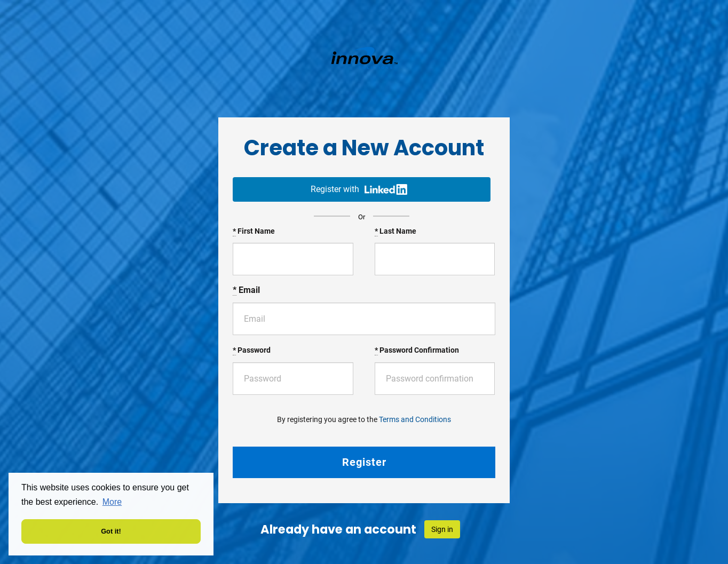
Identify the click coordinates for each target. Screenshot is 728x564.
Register (364, 462)
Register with (359, 189)
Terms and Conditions (415, 419)
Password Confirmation (417, 351)
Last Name (395, 232)
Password (252, 351)
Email (246, 290)
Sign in (442, 529)
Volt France (364, 58)
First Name (254, 232)
